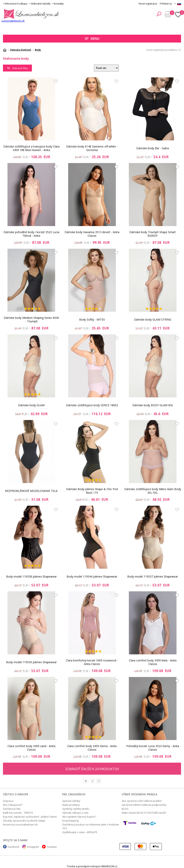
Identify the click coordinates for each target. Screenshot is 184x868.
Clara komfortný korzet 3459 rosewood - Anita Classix (92, 662)
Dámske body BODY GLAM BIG (153, 405)
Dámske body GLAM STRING (153, 319)
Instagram (33, 847)
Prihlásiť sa (166, 4)
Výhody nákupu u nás (75, 813)
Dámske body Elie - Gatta (153, 148)
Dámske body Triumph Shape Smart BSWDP (153, 234)
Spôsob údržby (71, 801)
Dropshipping (70, 821)
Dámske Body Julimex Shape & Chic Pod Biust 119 (92, 491)
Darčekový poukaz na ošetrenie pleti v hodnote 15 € (91, 826)
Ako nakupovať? (13, 805)
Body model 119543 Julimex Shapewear (31, 662)
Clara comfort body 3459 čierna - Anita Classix (92, 748)
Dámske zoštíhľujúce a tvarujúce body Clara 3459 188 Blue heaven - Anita (31, 148)
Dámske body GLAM (31, 405)
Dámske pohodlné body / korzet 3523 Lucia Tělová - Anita (31, 234)
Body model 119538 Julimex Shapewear (31, 576)
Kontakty (59, 4)
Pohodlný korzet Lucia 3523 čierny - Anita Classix (153, 748)
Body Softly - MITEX (92, 319)
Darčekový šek (12, 809)
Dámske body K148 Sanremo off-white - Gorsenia (92, 148)
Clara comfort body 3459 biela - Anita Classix (153, 662)
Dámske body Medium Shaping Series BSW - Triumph (31, 319)
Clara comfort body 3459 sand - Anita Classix (31, 748)
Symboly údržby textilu (76, 809)
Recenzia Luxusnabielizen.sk (20, 824)
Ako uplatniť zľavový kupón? (79, 817)
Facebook (13, 847)
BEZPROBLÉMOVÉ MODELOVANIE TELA (31, 491)
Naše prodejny (71, 805)
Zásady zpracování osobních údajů (24, 821)
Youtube (52, 847)
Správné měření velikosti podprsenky (144, 805)
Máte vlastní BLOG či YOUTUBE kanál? (144, 813)
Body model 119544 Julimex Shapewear (92, 576)
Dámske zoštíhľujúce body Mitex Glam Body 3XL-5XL (153, 491)
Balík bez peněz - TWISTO (18, 813)
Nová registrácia (148, 4)
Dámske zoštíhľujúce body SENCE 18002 (92, 405)
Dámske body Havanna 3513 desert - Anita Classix (92, 234)
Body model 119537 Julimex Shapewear (153, 576)
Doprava (8, 801)
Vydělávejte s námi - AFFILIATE (80, 832)
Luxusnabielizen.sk (13, 21)
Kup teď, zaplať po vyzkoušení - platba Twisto (30, 817)
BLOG (125, 809)
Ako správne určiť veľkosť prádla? (142, 801)
